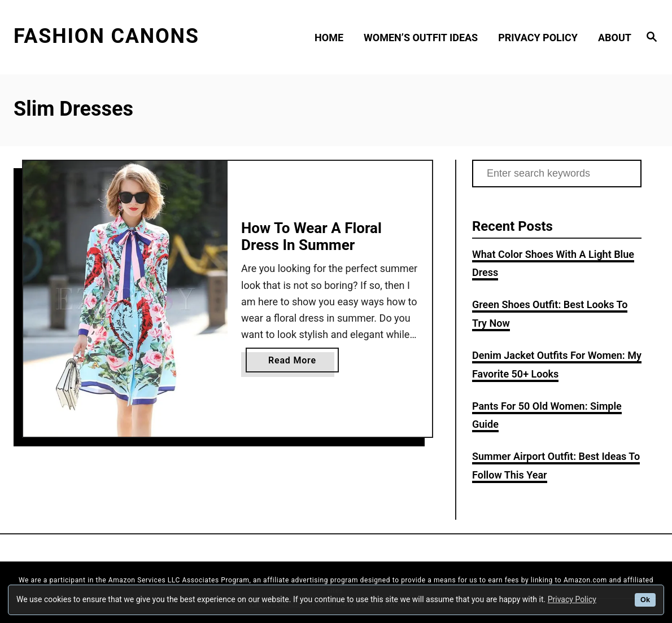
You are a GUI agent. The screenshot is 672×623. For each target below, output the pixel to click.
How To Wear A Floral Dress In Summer (311, 236)
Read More (296, 363)
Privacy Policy (572, 599)
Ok (645, 600)
